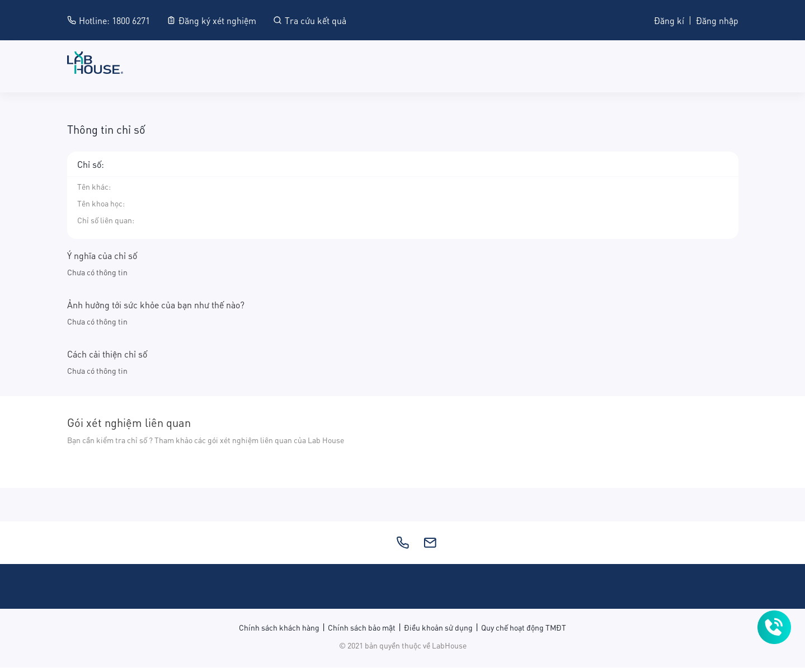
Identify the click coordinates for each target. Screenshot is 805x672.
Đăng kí (669, 20)
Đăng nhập (717, 20)
